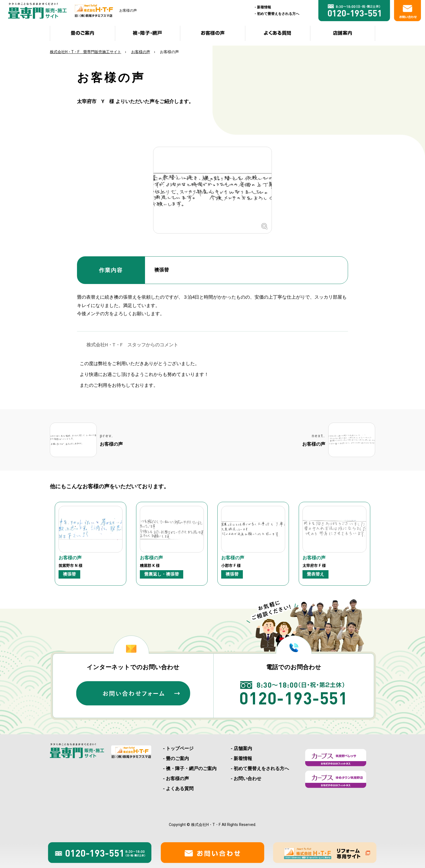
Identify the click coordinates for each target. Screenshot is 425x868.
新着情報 (264, 7)
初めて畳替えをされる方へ (278, 14)
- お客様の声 (176, 778)
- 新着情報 (241, 758)
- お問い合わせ (246, 778)
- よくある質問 (178, 789)
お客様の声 (141, 52)
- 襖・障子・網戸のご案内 (190, 768)
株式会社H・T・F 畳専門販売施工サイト (86, 52)
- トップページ (178, 748)
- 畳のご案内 (176, 758)
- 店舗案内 (241, 748)
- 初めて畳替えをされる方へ (260, 768)
